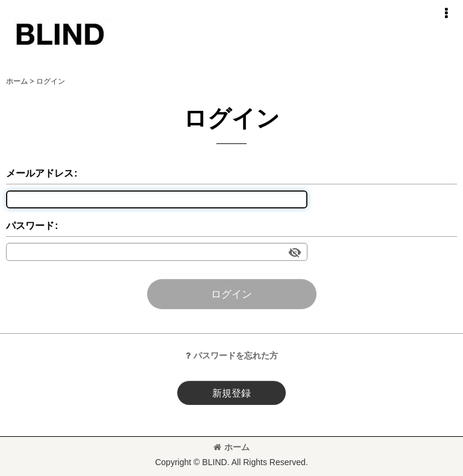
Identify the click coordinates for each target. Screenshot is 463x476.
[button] (446, 13)
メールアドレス (40, 173)
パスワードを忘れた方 (232, 355)
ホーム (231, 447)
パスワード (30, 225)
